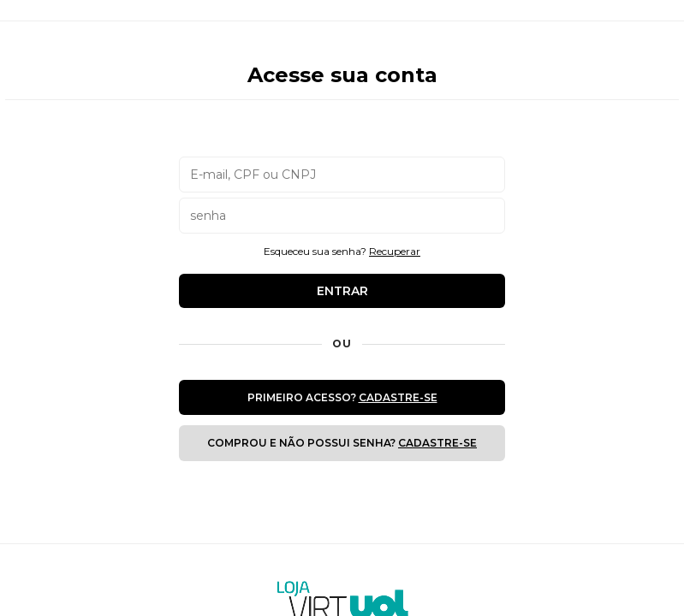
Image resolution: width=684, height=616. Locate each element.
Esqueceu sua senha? (342, 251)
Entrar (342, 291)
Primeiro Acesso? (342, 397)
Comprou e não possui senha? (342, 443)
